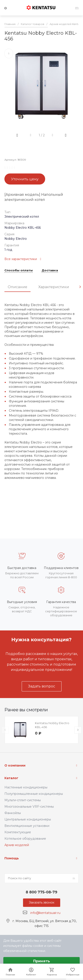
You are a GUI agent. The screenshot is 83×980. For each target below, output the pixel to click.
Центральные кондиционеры (28, 819)
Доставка (50, 270)
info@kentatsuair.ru (45, 913)
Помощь (12, 858)
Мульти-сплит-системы (23, 800)
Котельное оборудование (25, 839)
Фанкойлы (13, 813)
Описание (17, 287)
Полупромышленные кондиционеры (34, 794)
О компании (15, 765)
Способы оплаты (19, 270)
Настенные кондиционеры (26, 787)
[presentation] (80, 287)
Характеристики (54, 287)
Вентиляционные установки (27, 826)
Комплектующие (18, 832)
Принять (42, 961)
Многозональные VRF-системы (29, 807)
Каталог (11, 778)
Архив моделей (17, 845)
